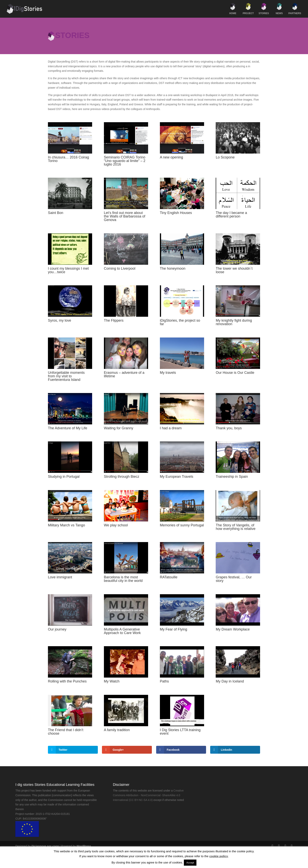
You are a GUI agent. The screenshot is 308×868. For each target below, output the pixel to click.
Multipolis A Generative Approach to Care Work (122, 631)
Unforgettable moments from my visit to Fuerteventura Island (66, 376)
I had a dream (171, 428)
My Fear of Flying (174, 629)
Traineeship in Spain (232, 477)
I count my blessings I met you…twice (68, 270)
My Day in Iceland (230, 681)
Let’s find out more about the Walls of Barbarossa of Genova (125, 216)
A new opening (171, 157)
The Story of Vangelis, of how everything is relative (236, 527)
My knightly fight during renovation (234, 322)
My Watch (112, 681)
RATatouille (169, 577)
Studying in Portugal (64, 477)
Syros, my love (60, 320)
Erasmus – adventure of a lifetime (124, 374)
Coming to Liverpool (120, 268)
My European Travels (177, 477)
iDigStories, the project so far (180, 322)
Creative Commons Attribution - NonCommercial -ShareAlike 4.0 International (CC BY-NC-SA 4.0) (148, 795)
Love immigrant (60, 577)
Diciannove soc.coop (45, 846)
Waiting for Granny (119, 428)
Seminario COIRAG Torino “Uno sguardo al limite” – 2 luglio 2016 (125, 161)
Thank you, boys (229, 428)
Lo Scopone (225, 157)
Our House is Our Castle (235, 373)
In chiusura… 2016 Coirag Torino (68, 159)
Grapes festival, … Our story (234, 579)
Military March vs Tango (66, 525)
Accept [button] (190, 863)
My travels (168, 373)
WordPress (84, 846)
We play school (116, 525)
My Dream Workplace (233, 629)
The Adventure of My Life (68, 428)
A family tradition (117, 730)
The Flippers (114, 320)
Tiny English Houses (176, 213)
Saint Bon (56, 213)
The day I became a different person (231, 215)
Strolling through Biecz (122, 477)
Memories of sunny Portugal (182, 525)
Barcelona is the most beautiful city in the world (123, 579)
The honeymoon (173, 268)
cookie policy (219, 856)
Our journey (57, 629)
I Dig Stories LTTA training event (180, 732)
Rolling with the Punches (67, 681)
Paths (164, 681)
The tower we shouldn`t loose (234, 270)
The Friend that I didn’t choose (66, 732)
